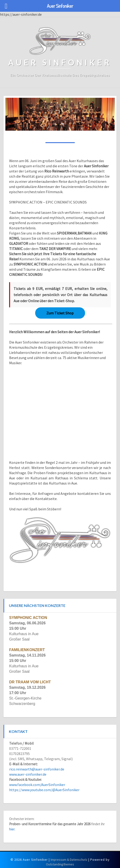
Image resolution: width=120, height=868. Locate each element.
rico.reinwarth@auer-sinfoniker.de (37, 769)
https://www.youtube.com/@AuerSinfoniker (44, 790)
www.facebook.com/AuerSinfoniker (37, 785)
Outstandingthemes (60, 864)
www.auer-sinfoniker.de (28, 774)
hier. (12, 829)
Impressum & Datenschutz (69, 860)
